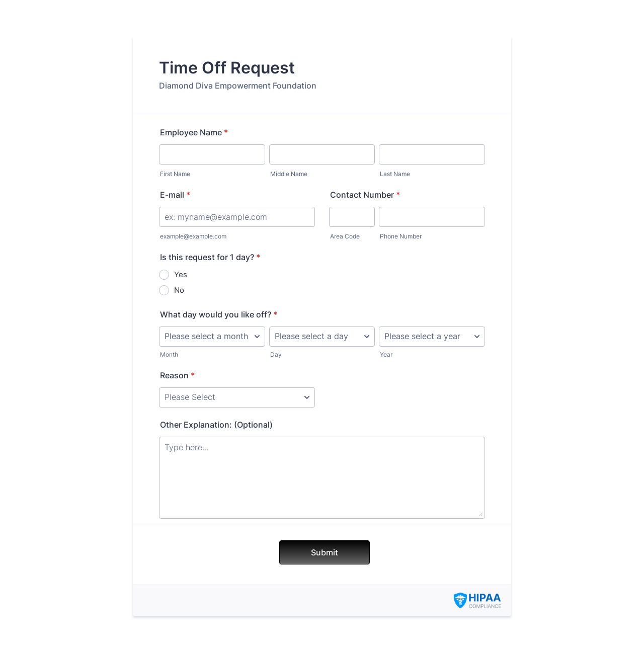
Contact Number (365, 195)
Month (169, 354)
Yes (181, 274)
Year (386, 354)
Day (276, 354)
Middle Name (289, 174)
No (179, 290)
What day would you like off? (219, 314)
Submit (325, 552)
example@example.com (193, 236)
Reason (177, 375)
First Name (175, 174)
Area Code (345, 236)
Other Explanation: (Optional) (216, 425)
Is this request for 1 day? (210, 257)
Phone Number (401, 236)
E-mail (175, 195)
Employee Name (194, 132)
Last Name (395, 174)
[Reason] (237, 397)
